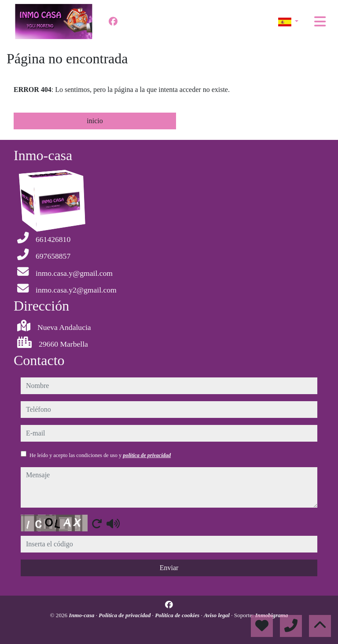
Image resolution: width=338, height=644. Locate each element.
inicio (95, 121)
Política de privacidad (125, 615)
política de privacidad (147, 455)
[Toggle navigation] (320, 22)
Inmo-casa (83, 615)
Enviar (169, 568)
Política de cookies (178, 615)
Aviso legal (217, 615)
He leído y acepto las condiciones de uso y (100, 455)
